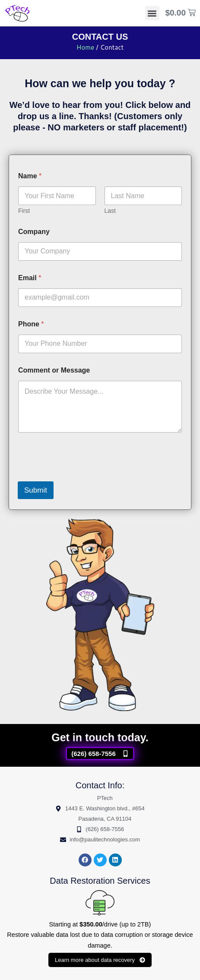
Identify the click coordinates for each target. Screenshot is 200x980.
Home (85, 47)
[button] (152, 13)
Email (30, 278)
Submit (36, 490)
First (24, 211)
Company (34, 232)
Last (110, 211)
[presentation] (83, 476)
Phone (31, 324)
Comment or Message (54, 370)
